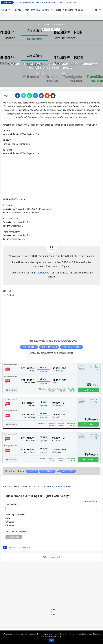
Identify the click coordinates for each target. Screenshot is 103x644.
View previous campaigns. (16, 531)
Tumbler (67, 487)
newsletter (37, 487)
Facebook (48, 487)
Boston (46, 29)
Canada (35, 10)
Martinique (26, 547)
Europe (45, 10)
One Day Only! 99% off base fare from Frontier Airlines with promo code (46, 3)
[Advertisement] (51, 176)
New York (56, 29)
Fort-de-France (14, 547)
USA (27, 10)
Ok (51, 640)
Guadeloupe (42, 273)
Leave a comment (52, 557)
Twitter (58, 487)
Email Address (13, 504)
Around (79, 10)
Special (68, 10)
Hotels (56, 10)
